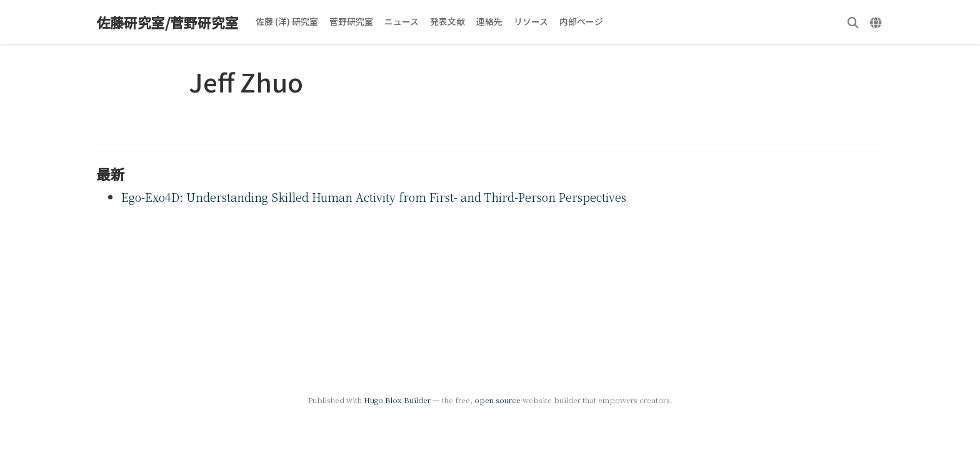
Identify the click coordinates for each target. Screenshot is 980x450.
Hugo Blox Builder (397, 400)
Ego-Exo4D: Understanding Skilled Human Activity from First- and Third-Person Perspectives (374, 197)
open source (497, 400)
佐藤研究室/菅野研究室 (167, 22)
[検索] (853, 22)
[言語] (877, 22)
